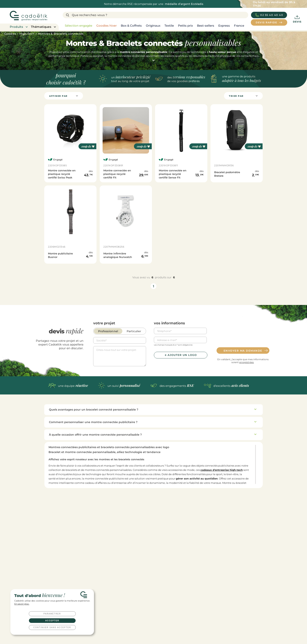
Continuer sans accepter (52, 627)
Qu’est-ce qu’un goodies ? (213, 629)
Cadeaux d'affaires (165, 614)
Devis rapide (74, 586)
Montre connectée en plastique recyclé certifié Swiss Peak (62, 174)
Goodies (10, 34)
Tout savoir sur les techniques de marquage (223, 635)
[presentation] (243, 336)
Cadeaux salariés (164, 609)
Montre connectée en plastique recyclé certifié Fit (117, 174)
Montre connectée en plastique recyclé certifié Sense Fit (173, 174)
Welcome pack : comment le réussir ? (220, 614)
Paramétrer (52, 614)
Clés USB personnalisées (168, 635)
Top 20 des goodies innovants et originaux (223, 624)
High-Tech (27, 34)
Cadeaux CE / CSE (164, 619)
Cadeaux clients (163, 604)
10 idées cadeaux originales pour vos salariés (224, 619)
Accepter (52, 621)
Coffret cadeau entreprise (169, 624)
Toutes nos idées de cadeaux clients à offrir (223, 609)
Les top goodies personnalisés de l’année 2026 (225, 604)
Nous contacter (169, 586)
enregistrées (247, 362)
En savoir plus (22, 604)
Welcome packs (163, 629)
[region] (155, 26)
